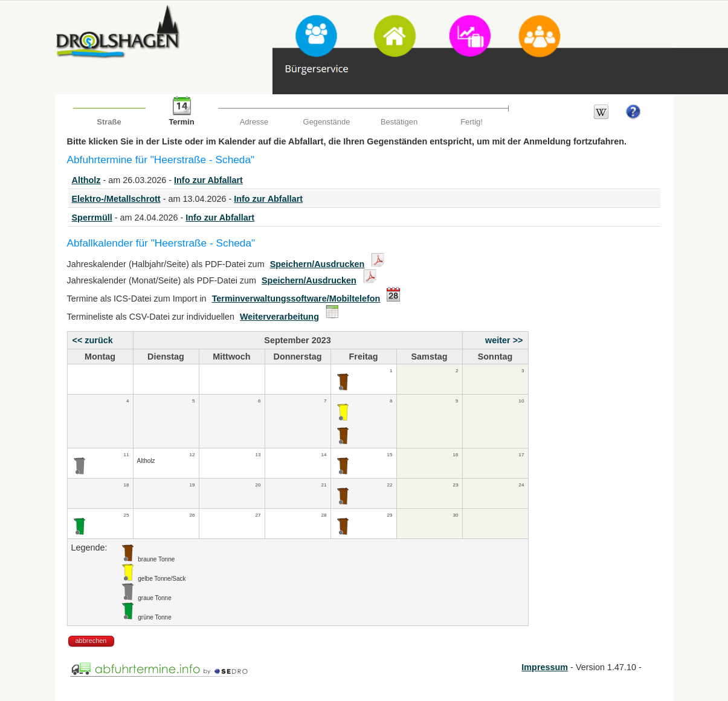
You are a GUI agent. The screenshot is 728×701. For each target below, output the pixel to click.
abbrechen (91, 641)
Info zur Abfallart (208, 180)
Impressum (545, 667)
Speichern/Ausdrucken (317, 264)
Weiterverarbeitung (279, 317)
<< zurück (93, 340)
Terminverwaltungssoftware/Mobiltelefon (296, 299)
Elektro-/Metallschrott (116, 199)
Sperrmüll (92, 218)
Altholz (86, 180)
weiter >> (504, 340)
